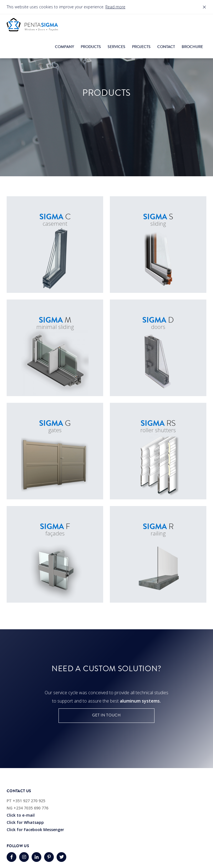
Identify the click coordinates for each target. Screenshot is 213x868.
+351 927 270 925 (29, 801)
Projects (141, 47)
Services (116, 47)
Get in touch (106, 715)
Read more (115, 7)
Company (64, 47)
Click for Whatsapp (25, 822)
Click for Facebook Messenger (35, 830)
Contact (166, 47)
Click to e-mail (21, 815)
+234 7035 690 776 (31, 808)
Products (91, 47)
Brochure (192, 47)
